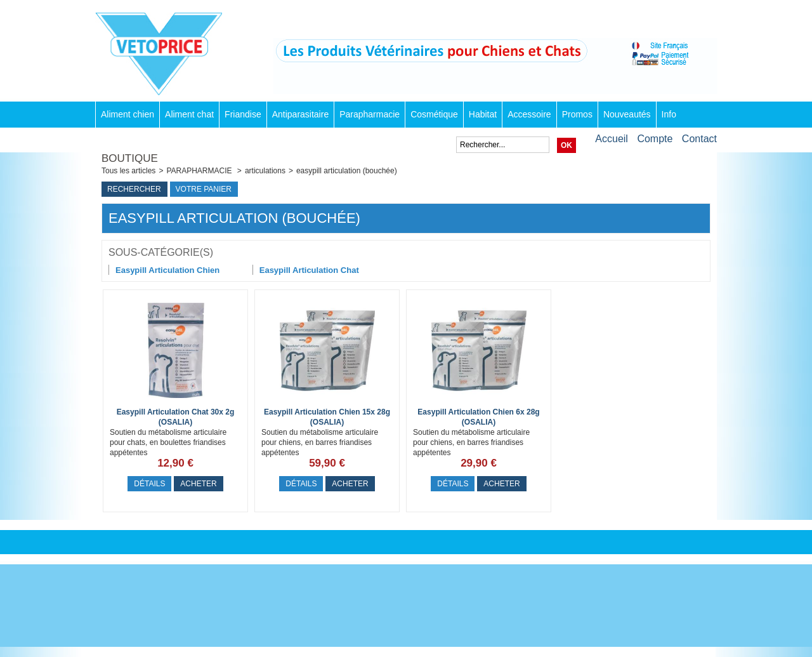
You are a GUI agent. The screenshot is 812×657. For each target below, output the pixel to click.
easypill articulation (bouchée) (347, 171)
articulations (265, 171)
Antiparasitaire (301, 114)
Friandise (243, 114)
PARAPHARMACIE (200, 171)
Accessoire (529, 114)
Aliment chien (128, 114)
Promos (577, 114)
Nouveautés (627, 114)
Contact (699, 139)
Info (669, 114)
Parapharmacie (370, 114)
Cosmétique (434, 114)
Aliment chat (189, 114)
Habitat (483, 114)
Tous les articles (128, 171)
